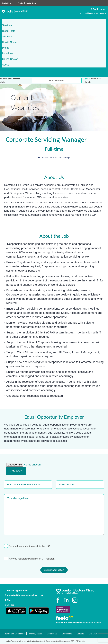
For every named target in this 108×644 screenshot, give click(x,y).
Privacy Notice (36, 634)
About (5, 65)
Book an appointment (16, 591)
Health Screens (11, 42)
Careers (80, 634)
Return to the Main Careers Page (54, 158)
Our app (11, 605)
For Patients (7, 3)
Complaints (67, 634)
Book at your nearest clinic (10, 80)
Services (7, 25)
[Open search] (3, 21)
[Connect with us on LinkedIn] (67, 600)
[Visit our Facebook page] (58, 600)
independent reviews (91, 623)
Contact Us (52, 634)
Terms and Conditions (15, 634)
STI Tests (7, 37)
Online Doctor (10, 59)
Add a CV (16, 471)
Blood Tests (9, 31)
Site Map (93, 634)
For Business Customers (28, 3)
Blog (9, 600)
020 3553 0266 (98, 14)
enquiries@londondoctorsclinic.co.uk (24, 595)
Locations (8, 53)
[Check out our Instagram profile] (75, 600)
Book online (98, 9)
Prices (6, 48)
